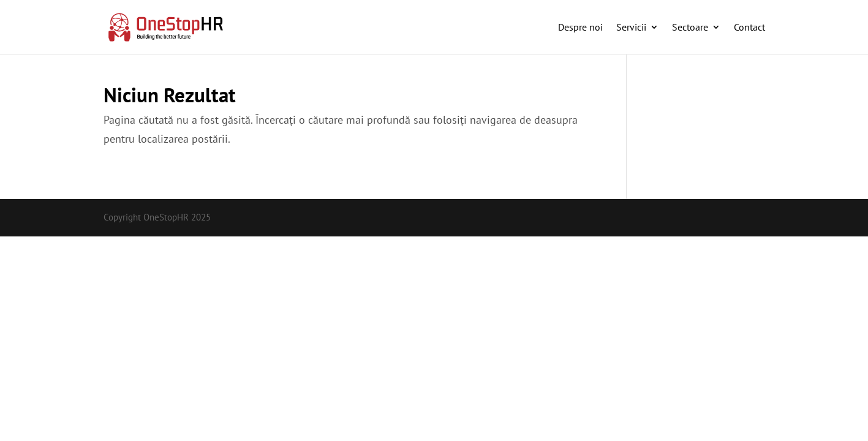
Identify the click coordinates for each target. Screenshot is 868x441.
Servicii (631, 27)
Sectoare (690, 27)
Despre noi (580, 27)
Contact (749, 27)
